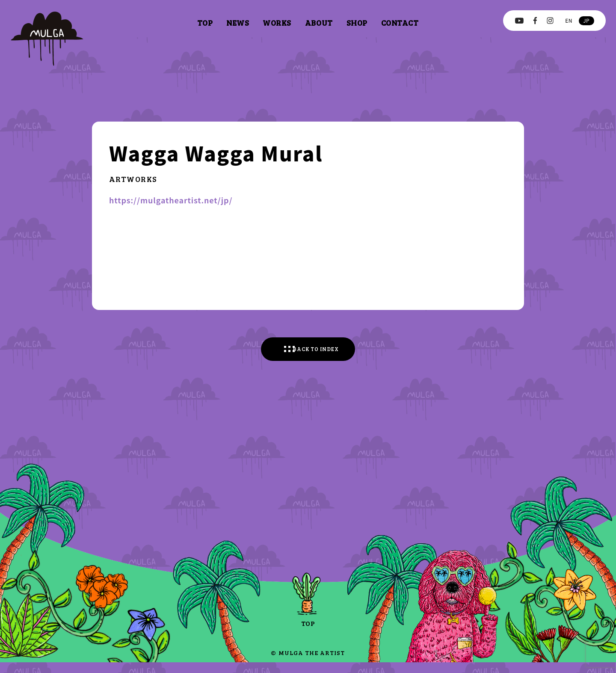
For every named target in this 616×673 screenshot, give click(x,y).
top (205, 23)
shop (357, 23)
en (569, 20)
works (277, 23)
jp (586, 20)
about (319, 23)
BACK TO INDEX (318, 354)
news (238, 23)
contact (400, 23)
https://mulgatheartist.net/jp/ (171, 200)
